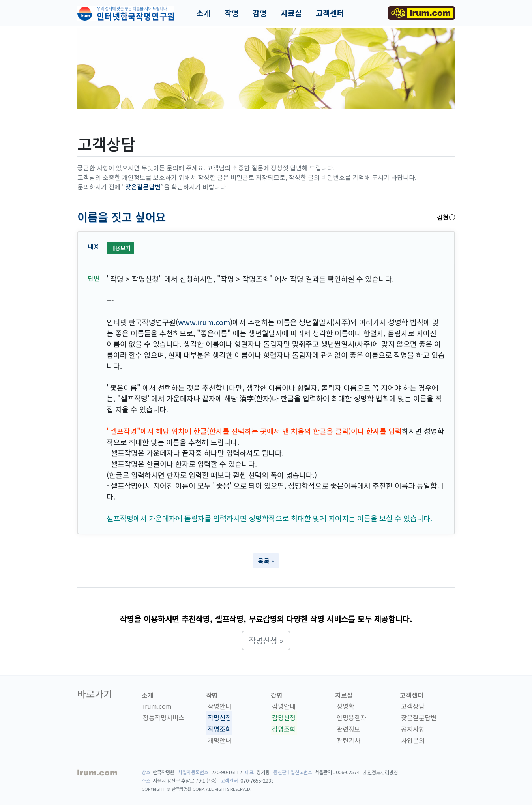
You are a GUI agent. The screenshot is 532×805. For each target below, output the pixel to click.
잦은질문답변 (143, 187)
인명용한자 (351, 717)
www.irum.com (204, 322)
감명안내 (284, 706)
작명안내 (219, 706)
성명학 (346, 706)
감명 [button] (260, 13)
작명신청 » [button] (266, 640)
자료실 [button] (291, 13)
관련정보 (348, 729)
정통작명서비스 (164, 717)
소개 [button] (204, 13)
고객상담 (413, 706)
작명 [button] (232, 13)
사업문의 (413, 740)
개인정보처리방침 (380, 772)
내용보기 (120, 248)
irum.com (157, 706)
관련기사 (348, 740)
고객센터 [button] (330, 13)
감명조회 (284, 729)
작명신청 (219, 717)
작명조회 (219, 729)
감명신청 (284, 717)
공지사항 (413, 729)
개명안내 (219, 740)
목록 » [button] (266, 561)
